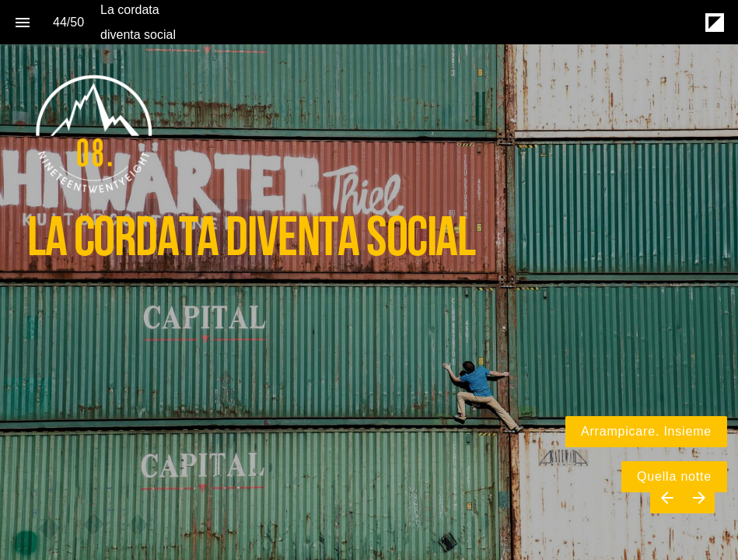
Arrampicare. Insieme (646, 431)
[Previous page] (666, 497)
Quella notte (674, 476)
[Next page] (699, 497)
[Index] (22, 22)
